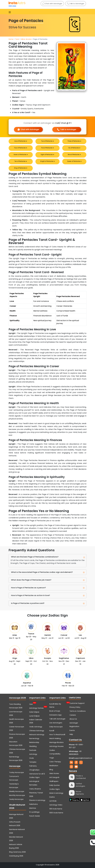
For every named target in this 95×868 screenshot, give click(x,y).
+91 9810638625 (75, 753)
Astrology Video (56, 805)
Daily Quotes (55, 785)
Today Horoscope (16, 772)
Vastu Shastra (35, 789)
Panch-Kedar (35, 816)
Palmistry (33, 766)
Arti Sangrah (54, 777)
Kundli (52, 731)
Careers (73, 715)
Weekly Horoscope (17, 791)
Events (72, 730)
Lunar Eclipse (34, 716)
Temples (33, 762)
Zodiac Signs (55, 789)
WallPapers (54, 781)
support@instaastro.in (83, 758)
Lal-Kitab (53, 801)
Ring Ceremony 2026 (17, 852)
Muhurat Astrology (37, 735)
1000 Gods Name (56, 813)
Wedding (33, 746)
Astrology (33, 754)
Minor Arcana (26, 39)
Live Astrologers (56, 723)
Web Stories (54, 773)
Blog (51, 770)
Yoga (52, 758)
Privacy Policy (75, 707)
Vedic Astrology (36, 727)
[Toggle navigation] (10, 12)
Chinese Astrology (37, 731)
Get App (12, 6)
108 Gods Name (56, 809)
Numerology (34, 738)
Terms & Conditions (78, 711)
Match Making (55, 738)
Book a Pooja (55, 711)
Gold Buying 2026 (16, 856)
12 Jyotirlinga (34, 812)
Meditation (54, 766)
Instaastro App (55, 715)
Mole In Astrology (56, 793)
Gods (32, 758)
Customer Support (77, 703)
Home (11, 39)
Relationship (34, 742)
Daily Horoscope (56, 727)
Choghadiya (34, 770)
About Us (73, 719)
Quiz (31, 704)
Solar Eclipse (34, 712)
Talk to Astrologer (76, 4)
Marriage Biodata (56, 742)
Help (71, 734)
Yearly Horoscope (16, 799)
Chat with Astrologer (52, 4)
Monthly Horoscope (17, 795)
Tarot (17, 39)
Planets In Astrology (37, 800)
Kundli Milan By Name (58, 705)
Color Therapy (55, 762)
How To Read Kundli (57, 735)
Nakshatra (33, 804)
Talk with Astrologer (57, 719)
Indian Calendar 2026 (36, 721)
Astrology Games (36, 708)
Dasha (52, 797)
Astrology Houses (56, 746)
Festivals (33, 750)
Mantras (33, 808)
